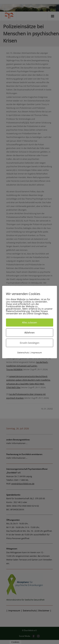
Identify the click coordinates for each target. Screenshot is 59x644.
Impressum (37, 353)
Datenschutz (23, 353)
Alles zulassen (29, 322)
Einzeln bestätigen (30, 343)
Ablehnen (29, 332)
